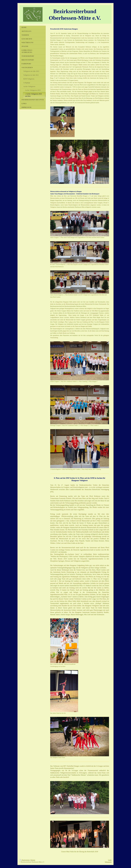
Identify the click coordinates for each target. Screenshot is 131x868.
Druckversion (25, 860)
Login (110, 860)
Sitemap (33, 860)
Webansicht (108, 862)
